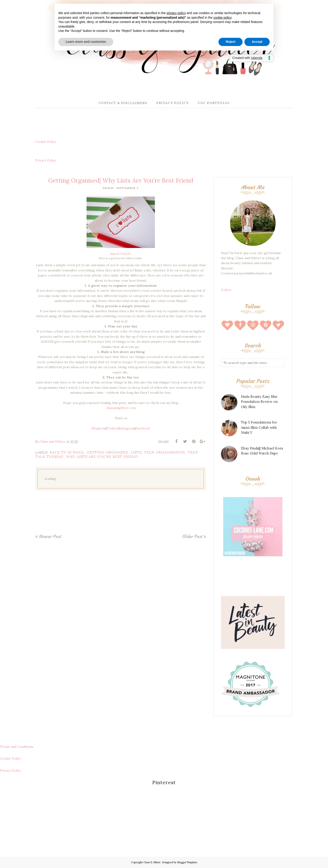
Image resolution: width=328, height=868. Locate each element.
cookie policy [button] (222, 18)
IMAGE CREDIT (121, 254)
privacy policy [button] (176, 13)
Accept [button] (257, 42)
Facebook (143, 428)
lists (136, 452)
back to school (67, 452)
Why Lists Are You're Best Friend (102, 457)
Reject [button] (231, 42)
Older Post (192, 536)
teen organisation (165, 452)
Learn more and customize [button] (86, 42)
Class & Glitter (152, 862)
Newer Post (50, 536)
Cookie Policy (46, 142)
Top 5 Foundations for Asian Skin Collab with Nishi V (259, 427)
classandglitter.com (121, 408)
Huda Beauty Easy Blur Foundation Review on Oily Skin (259, 402)
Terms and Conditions (17, 747)
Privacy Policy (46, 160)
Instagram (127, 428)
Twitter (113, 428)
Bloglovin (99, 428)
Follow (226, 290)
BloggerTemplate (187, 862)
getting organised (108, 452)
